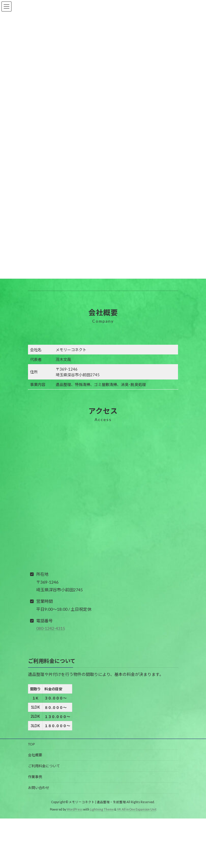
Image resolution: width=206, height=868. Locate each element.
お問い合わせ (39, 788)
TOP (31, 744)
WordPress (75, 809)
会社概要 (35, 755)
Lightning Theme (102, 809)
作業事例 (35, 777)
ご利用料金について (44, 766)
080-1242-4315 (51, 628)
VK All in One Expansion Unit (137, 809)
